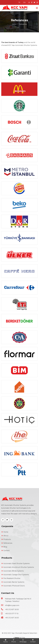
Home (14, 24)
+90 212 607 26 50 (12, 609)
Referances (7, 543)
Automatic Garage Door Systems (15, 575)
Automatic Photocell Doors (13, 586)
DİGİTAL (20, 638)
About (5, 536)
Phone (14, 641)
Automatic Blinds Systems (13, 571)
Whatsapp (23, 641)
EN (24, 2)
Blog (4, 547)
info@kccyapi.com (12, 605)
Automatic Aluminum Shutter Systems (18, 567)
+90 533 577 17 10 (12, 614)
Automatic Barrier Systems (13, 582)
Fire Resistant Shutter (11, 578)
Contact (6, 551)
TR (19, 2)
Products (6, 539)
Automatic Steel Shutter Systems (16, 563)
